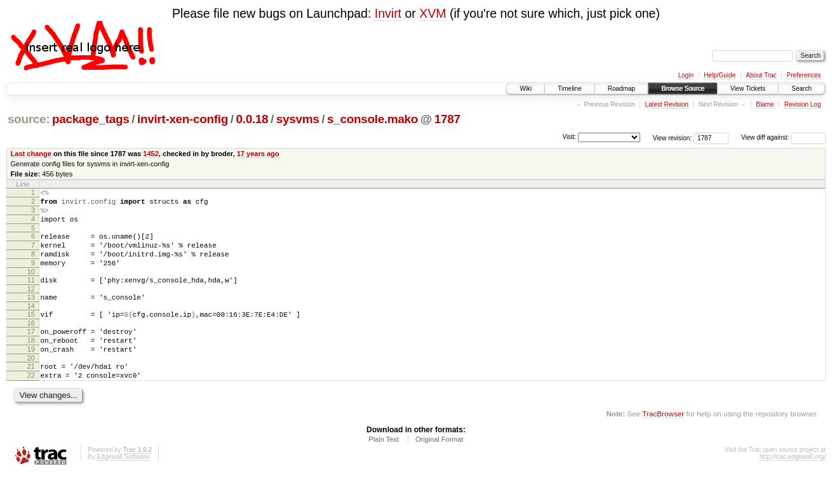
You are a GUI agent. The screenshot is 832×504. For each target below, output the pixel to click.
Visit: (569, 137)
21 (31, 393)
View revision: (673, 137)
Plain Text (384, 470)
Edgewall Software (123, 487)
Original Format (439, 470)
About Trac (761, 75)
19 (31, 374)
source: (29, 119)
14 (31, 325)
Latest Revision (666, 104)
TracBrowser (663, 444)
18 (31, 363)
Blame (765, 104)
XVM (433, 13)
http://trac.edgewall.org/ (793, 487)
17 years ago (258, 154)
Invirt (388, 13)
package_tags (91, 119)
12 (31, 306)
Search (802, 89)
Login (686, 75)
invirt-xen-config (183, 119)
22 (31, 404)
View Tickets (748, 89)
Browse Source (683, 89)
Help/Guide (720, 75)
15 (31, 333)
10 (31, 287)
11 (31, 295)
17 (31, 352)
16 (31, 344)
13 (31, 314)
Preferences (804, 75)
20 (31, 385)
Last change (31, 154)
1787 (447, 119)
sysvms (298, 119)
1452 (151, 154)
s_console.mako (372, 119)
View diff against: (783, 137)
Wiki (526, 89)
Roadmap (621, 89)
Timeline (569, 89)
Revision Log (803, 104)
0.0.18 (252, 119)
